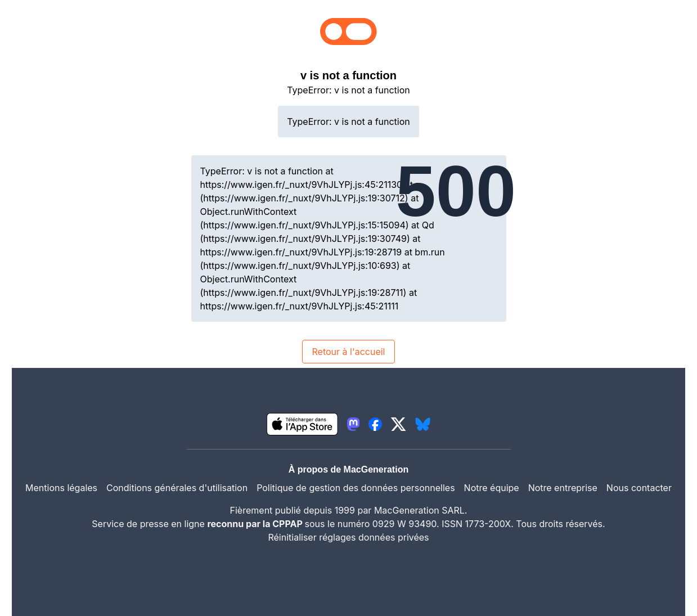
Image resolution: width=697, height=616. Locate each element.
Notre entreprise (563, 488)
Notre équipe (492, 488)
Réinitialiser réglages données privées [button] (348, 537)
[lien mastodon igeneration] (353, 424)
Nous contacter (639, 488)
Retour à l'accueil (348, 352)
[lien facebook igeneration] (375, 424)
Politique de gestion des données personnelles (356, 488)
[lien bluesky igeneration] (423, 424)
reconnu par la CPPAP (256, 524)
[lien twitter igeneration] (399, 424)
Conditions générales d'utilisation (177, 488)
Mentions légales (61, 488)
